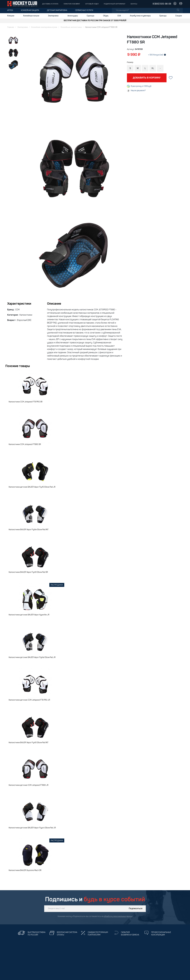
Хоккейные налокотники (71, 27)
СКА (119, 16)
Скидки (179, 16)
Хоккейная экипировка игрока (44, 27)
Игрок (10, 10)
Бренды (163, 16)
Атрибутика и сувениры (140, 16)
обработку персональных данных (118, 916)
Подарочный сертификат (115, 4)
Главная (11, 27)
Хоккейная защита (30, 10)
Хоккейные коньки (31, 16)
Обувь (106, 16)
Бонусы (134, 4)
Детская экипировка (57, 10)
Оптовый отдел (92, 4)
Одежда (90, 16)
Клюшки (11, 16)
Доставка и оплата (50, 4)
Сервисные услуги (84, 10)
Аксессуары (73, 16)
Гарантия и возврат (72, 4)
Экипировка (53, 16)
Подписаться (136, 909)
